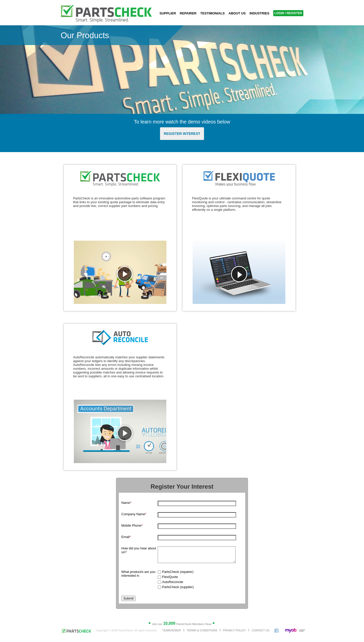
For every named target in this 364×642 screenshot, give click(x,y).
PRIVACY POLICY (234, 633)
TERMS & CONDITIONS (202, 633)
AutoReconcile (173, 585)
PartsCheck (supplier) (178, 590)
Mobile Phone (132, 525)
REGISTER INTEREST (182, 134)
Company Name (134, 514)
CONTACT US (260, 633)
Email (126, 537)
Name (126, 503)
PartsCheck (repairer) (178, 575)
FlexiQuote (170, 580)
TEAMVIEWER (172, 633)
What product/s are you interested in (138, 577)
